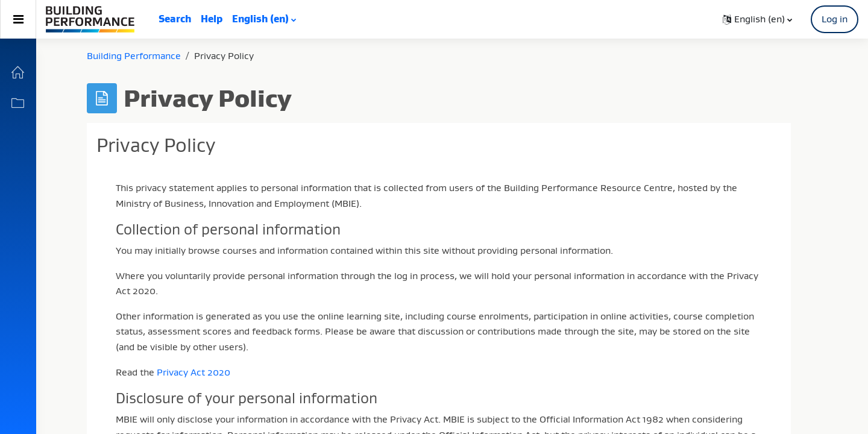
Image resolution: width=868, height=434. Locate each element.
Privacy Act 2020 (193, 372)
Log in (835, 19)
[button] (757, 19)
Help (212, 19)
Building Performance (134, 55)
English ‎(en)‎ (260, 19)
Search (175, 19)
